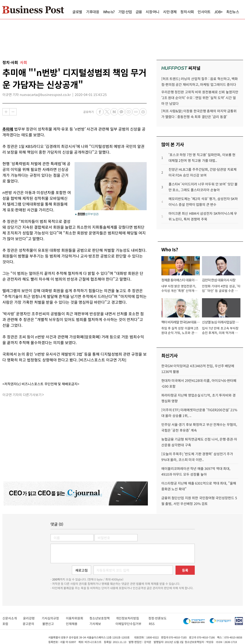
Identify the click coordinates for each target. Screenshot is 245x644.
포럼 (10, 624)
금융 (139, 12)
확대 (6, 112)
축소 (13, 112)
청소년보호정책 (103, 618)
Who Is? (109, 12)
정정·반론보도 (157, 618)
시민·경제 (170, 12)
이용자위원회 (78, 618)
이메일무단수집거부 (130, 624)
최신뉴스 (233, 12)
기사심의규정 (54, 618)
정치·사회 (187, 12)
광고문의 (30, 624)
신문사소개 (13, 618)
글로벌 (77, 12)
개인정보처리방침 (132, 618)
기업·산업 (125, 12)
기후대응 (93, 12)
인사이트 (204, 12)
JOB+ (218, 12)
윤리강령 (32, 618)
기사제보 (100, 624)
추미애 (8, 129)
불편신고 (52, 624)
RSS (152, 624)
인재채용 (75, 624)
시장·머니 (152, 12)
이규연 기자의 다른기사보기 (22, 395)
